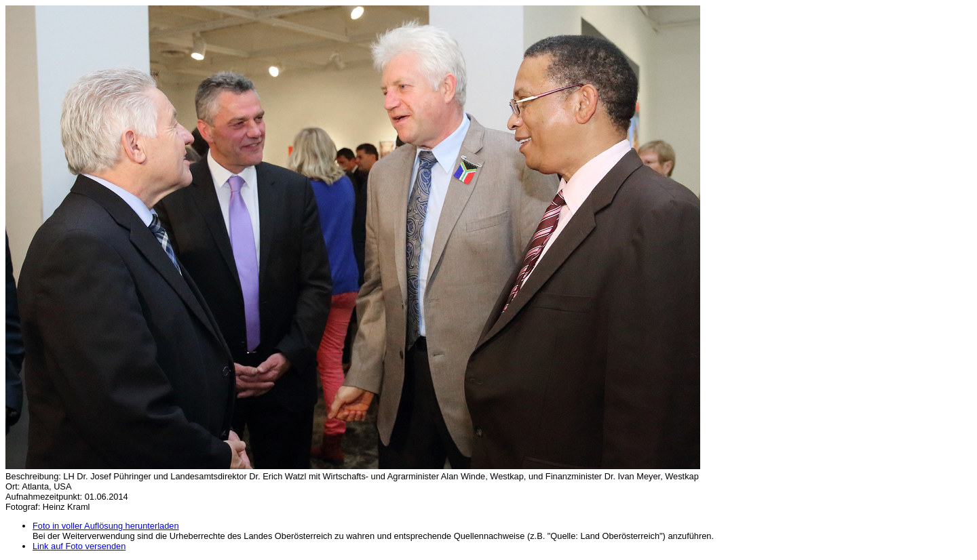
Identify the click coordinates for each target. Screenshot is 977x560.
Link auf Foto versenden (79, 546)
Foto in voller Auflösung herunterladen (106, 526)
